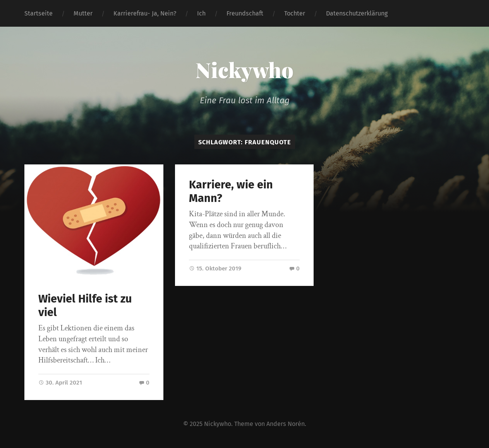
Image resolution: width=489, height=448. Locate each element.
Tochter (295, 13)
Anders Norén (286, 424)
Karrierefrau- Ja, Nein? (145, 13)
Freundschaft (245, 13)
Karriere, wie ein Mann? (231, 192)
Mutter (83, 13)
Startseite (39, 13)
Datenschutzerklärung (357, 13)
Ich (201, 13)
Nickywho (244, 70)
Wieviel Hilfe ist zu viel (85, 306)
